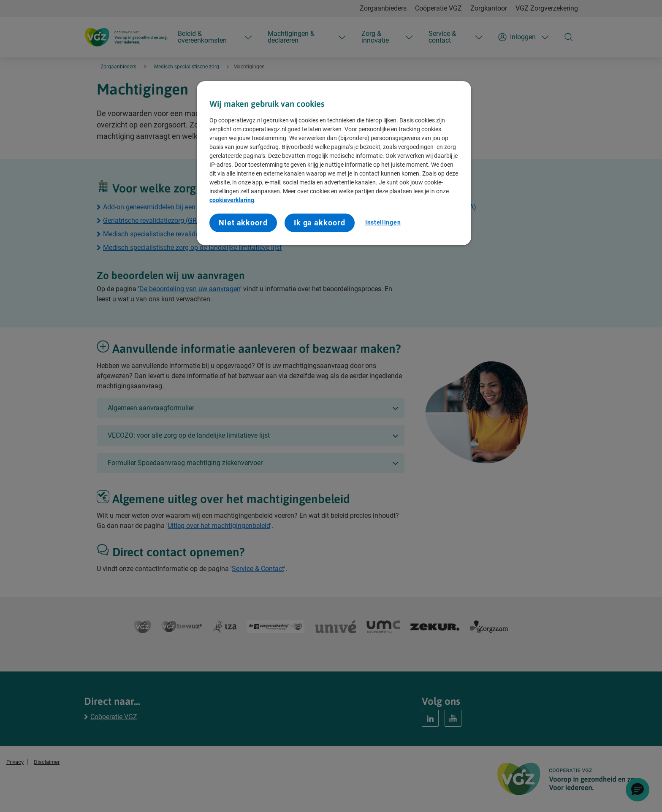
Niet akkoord (243, 223)
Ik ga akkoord (320, 223)
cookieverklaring (232, 200)
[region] (334, 163)
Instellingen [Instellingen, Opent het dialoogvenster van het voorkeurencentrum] (383, 222)
